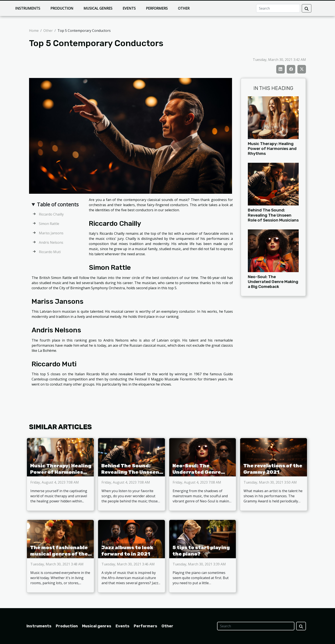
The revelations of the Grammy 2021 (273, 469)
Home (34, 31)
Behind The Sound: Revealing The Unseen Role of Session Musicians (273, 215)
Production (62, 8)
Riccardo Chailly (51, 214)
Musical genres (98, 8)
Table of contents (58, 204)
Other (184, 8)
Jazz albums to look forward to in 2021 (127, 551)
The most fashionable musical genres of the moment (59, 554)
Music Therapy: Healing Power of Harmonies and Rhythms (272, 149)
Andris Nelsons (51, 242)
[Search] (278, 8)
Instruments (28, 8)
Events (129, 8)
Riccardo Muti (50, 252)
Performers (157, 8)
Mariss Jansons (51, 233)
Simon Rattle (49, 224)
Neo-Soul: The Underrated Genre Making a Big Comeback (273, 282)
